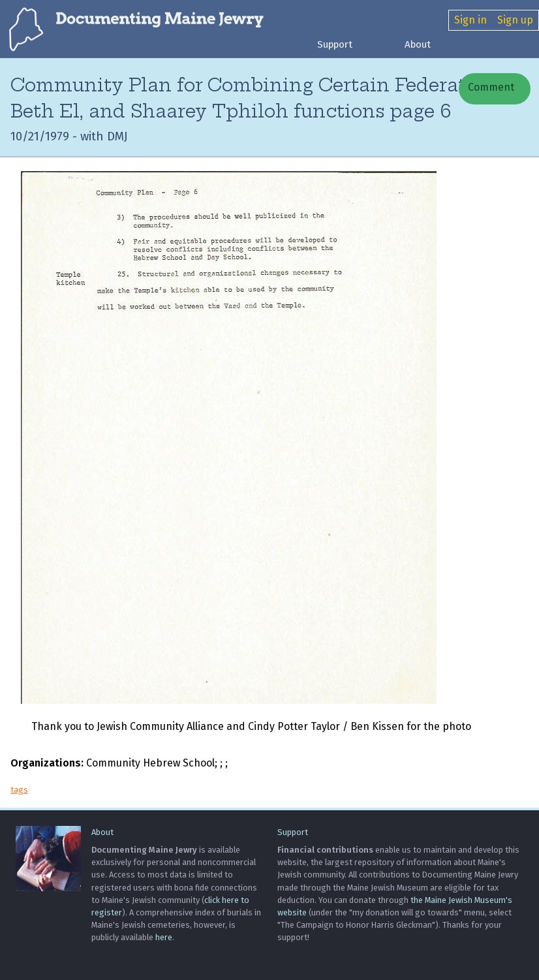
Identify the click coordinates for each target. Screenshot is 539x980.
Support (335, 44)
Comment (490, 87)
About (418, 44)
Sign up (515, 20)
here (164, 937)
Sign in (470, 20)
